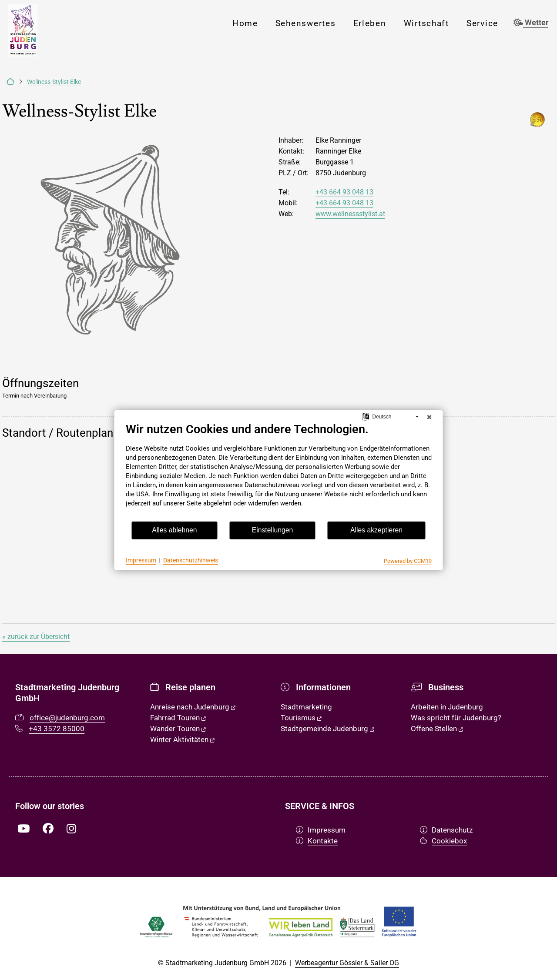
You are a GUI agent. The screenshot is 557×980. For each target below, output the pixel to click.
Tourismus (301, 718)
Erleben (370, 23)
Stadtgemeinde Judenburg (327, 729)
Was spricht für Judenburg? (456, 718)
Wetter (531, 23)
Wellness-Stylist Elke (54, 82)
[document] (279, 472)
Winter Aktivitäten (182, 739)
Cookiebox (443, 841)
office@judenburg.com (67, 718)
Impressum (321, 830)
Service (482, 23)
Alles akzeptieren (376, 530)
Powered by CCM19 (408, 561)
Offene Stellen (437, 729)
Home (245, 23)
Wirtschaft (426, 23)
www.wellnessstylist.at (350, 214)
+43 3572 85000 (57, 729)
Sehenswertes (306, 23)
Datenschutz (446, 830)
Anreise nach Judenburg (193, 707)
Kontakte (317, 841)
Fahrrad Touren (178, 718)
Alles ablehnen (174, 530)
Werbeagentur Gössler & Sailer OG (347, 963)
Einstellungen (273, 530)
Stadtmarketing (306, 707)
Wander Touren (178, 729)
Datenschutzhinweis (191, 560)
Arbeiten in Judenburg (447, 707)
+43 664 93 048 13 (344, 192)
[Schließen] (429, 417)
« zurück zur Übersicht (36, 637)
